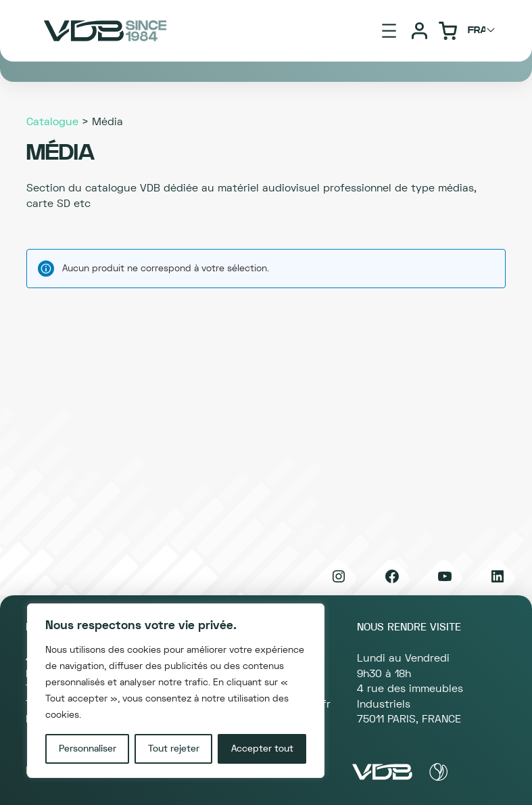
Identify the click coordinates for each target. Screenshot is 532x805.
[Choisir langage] (483, 30)
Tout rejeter (174, 749)
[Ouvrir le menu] (389, 31)
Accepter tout (262, 749)
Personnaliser (88, 749)
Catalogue (52, 122)
